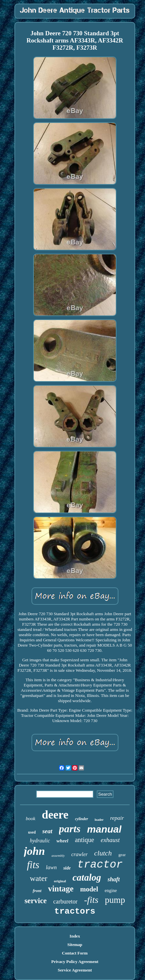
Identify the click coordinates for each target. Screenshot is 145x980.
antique (84, 840)
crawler (79, 854)
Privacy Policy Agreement (75, 962)
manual (104, 829)
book (30, 819)
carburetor (65, 902)
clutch (103, 853)
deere (55, 815)
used (32, 832)
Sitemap (75, 945)
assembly (58, 855)
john (34, 851)
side (67, 868)
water (39, 878)
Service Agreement (75, 970)
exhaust (110, 840)
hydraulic (40, 841)
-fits (91, 900)
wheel (62, 841)
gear (122, 855)
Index (75, 936)
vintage (61, 889)
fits (33, 865)
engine (111, 891)
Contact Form (75, 953)
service (36, 901)
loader (99, 820)
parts (70, 829)
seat (47, 831)
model (89, 889)
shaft (114, 879)
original (60, 881)
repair (117, 818)
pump (115, 900)
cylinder (82, 819)
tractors (75, 911)
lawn (51, 867)
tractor (100, 865)
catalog (87, 877)
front (37, 891)
